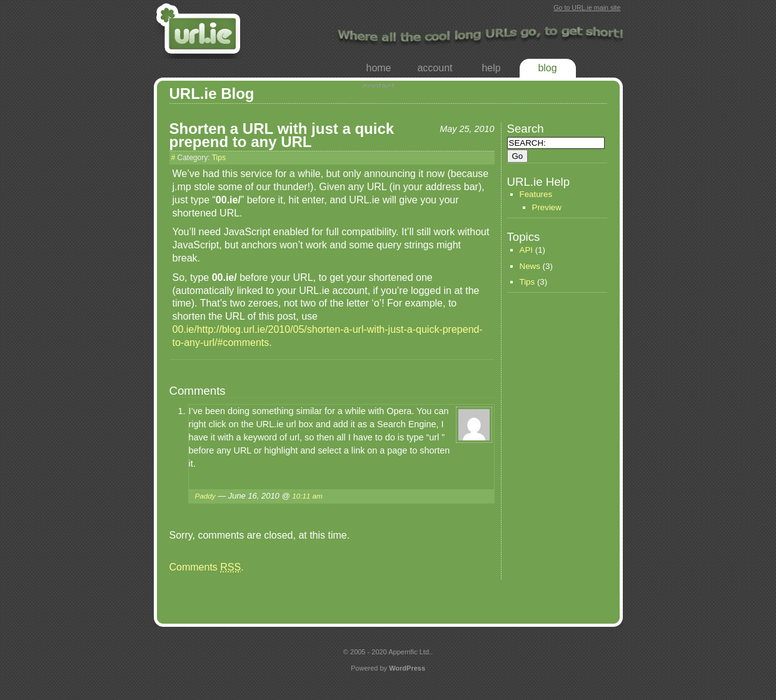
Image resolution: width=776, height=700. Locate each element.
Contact (379, 87)
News (530, 266)
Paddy (205, 496)
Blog (547, 68)
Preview (547, 207)
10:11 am (307, 496)
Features (536, 194)
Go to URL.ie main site (587, 8)
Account (435, 68)
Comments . (207, 567)
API (526, 250)
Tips (219, 158)
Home (378, 68)
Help (491, 68)
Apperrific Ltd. (410, 652)
